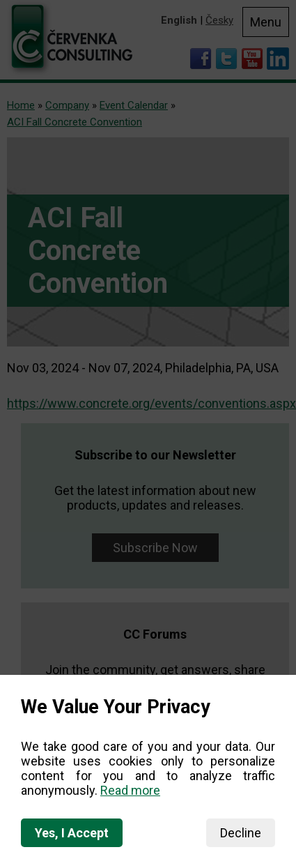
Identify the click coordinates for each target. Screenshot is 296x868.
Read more (130, 790)
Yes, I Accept (72, 833)
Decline (241, 833)
